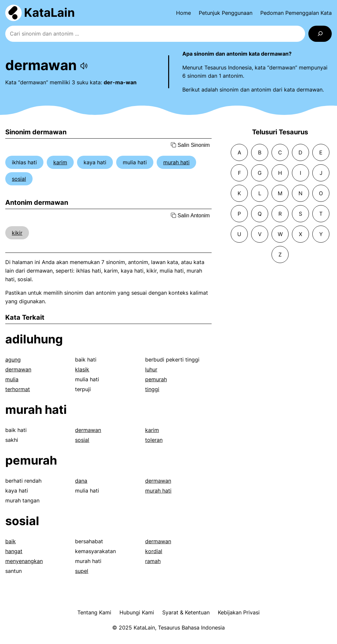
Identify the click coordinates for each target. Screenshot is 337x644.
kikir (17, 233)
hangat (14, 551)
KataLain (49, 13)
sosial (19, 179)
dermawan (18, 369)
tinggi (152, 389)
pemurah (156, 379)
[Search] (320, 34)
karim (60, 162)
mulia (12, 379)
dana (81, 481)
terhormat (18, 389)
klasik (82, 369)
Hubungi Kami (137, 612)
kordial (154, 551)
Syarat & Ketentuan (186, 612)
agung (13, 360)
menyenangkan (24, 561)
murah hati (176, 162)
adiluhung (34, 339)
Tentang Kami (94, 612)
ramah (153, 561)
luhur (151, 369)
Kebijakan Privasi (239, 612)
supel (82, 571)
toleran (154, 440)
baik (11, 541)
